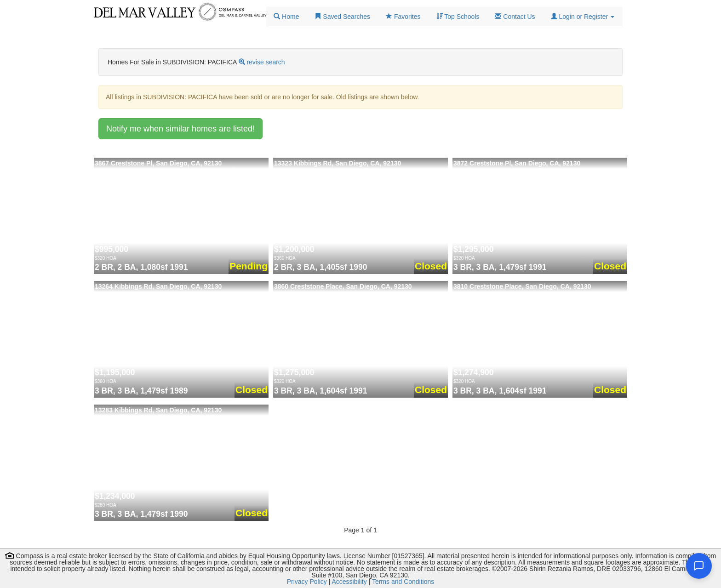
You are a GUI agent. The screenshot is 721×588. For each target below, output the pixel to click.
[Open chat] (699, 566)
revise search (266, 62)
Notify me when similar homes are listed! (180, 129)
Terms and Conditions (403, 582)
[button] (583, 17)
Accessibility (349, 582)
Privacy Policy (307, 582)
